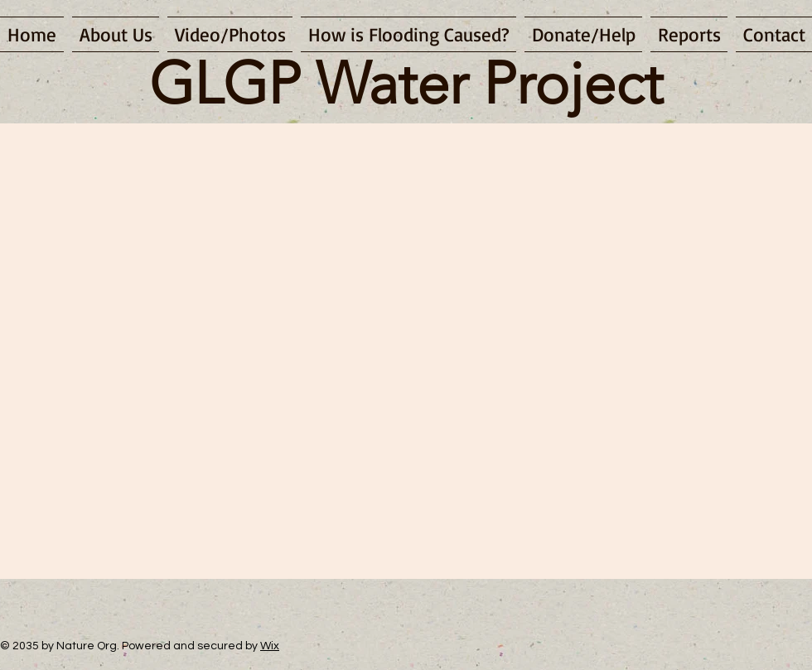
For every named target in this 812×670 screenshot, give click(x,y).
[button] (230, 34)
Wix (270, 646)
